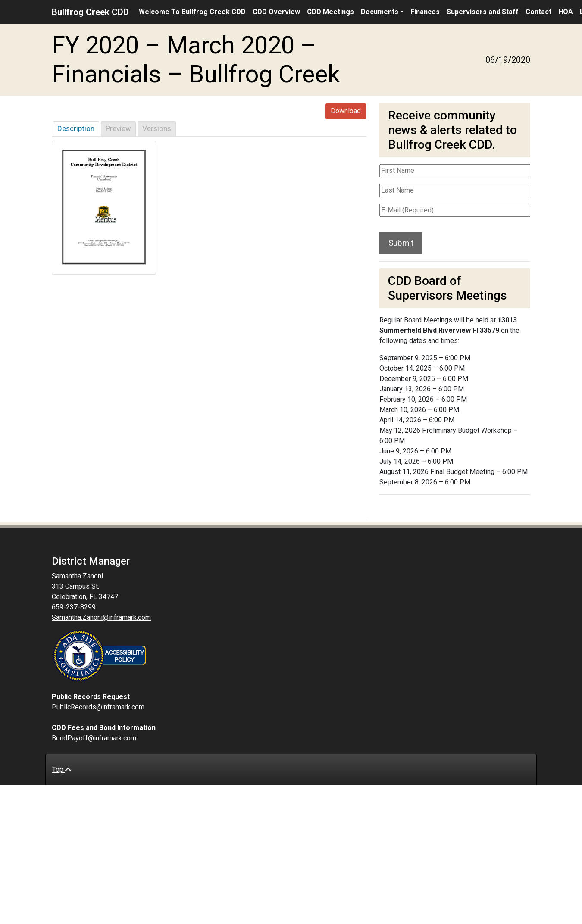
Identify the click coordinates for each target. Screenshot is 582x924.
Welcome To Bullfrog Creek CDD (192, 12)
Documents (380, 12)
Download (346, 111)
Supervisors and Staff (483, 12)
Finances (425, 12)
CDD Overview (276, 12)
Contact (538, 12)
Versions (157, 128)
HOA (566, 12)
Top (62, 769)
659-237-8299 (74, 607)
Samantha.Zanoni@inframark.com (101, 617)
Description (76, 128)
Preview (118, 128)
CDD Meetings (330, 12)
